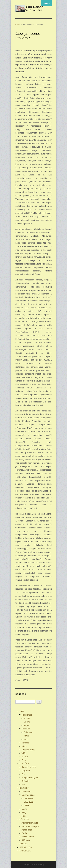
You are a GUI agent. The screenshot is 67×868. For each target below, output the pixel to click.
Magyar (27, 722)
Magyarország (28, 750)
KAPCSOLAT (26, 851)
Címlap (18, 25)
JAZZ (22, 711)
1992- (26, 805)
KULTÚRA (24, 764)
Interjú (24, 746)
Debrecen (28, 732)
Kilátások (26, 840)
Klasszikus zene (29, 767)
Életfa (24, 833)
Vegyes (27, 725)
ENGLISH (24, 844)
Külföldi (27, 718)
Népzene (26, 771)
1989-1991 (28, 802)
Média (24, 809)
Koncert (25, 743)
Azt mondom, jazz (30, 823)
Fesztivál (26, 729)
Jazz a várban (28, 837)
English (25, 757)
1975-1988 (28, 798)
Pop (23, 774)
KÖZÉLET (24, 788)
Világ (24, 753)
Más (26, 739)
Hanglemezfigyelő (30, 778)
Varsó (26, 736)
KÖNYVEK (24, 819)
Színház (25, 781)
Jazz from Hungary (30, 826)
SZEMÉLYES (26, 847)
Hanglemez (27, 715)
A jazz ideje (27, 830)
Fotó (24, 760)
